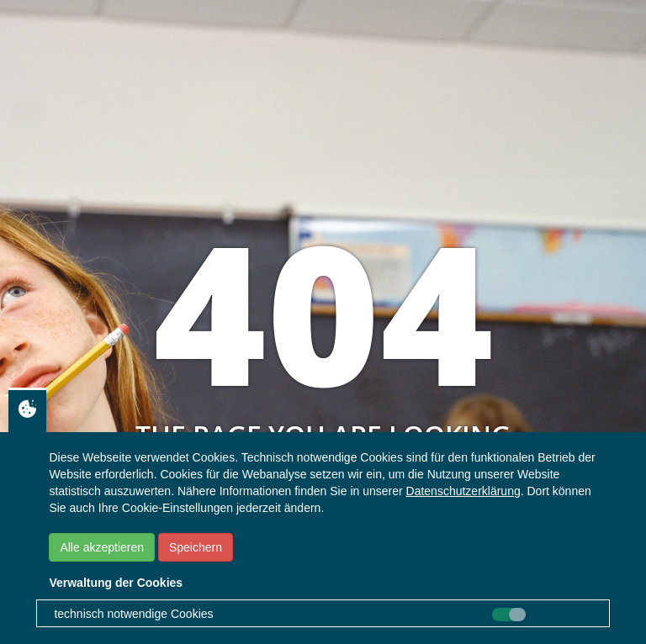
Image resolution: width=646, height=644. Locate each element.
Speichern (196, 547)
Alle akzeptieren (102, 547)
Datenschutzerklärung (463, 491)
